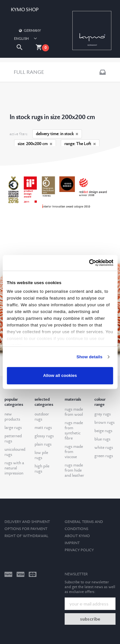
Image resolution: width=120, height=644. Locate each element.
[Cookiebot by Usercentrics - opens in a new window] (86, 263)
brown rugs (104, 422)
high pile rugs (42, 469)
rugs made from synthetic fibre (74, 431)
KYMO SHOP (25, 10)
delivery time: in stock (57, 134)
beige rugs (103, 431)
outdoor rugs (42, 417)
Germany (29, 30)
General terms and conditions (84, 525)
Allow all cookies (60, 376)
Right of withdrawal (26, 536)
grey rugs (103, 414)
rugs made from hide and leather (74, 470)
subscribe (90, 619)
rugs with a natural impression (14, 468)
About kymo (77, 536)
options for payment (26, 529)
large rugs (13, 428)
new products (12, 417)
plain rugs (43, 444)
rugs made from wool (74, 412)
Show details (89, 357)
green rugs (104, 456)
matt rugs (43, 428)
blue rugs (102, 439)
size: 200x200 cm (35, 144)
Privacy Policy (79, 550)
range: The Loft (80, 144)
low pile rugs (41, 455)
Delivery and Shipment (27, 522)
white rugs (104, 448)
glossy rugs (44, 436)
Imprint (72, 543)
